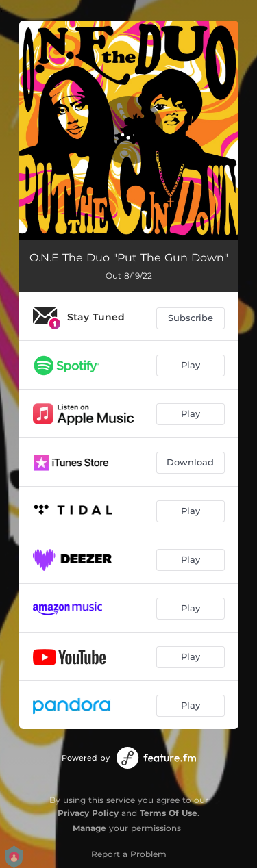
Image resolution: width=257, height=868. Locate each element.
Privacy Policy (88, 813)
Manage (89, 828)
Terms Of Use (169, 813)
